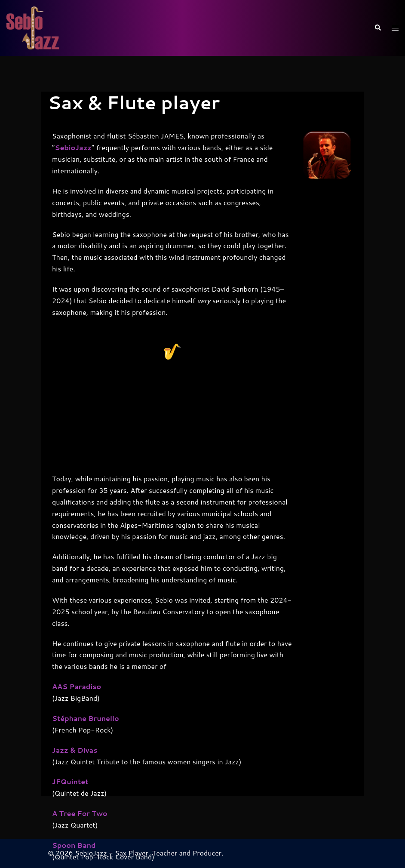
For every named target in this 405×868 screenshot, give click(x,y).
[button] (377, 28)
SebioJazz (73, 155)
